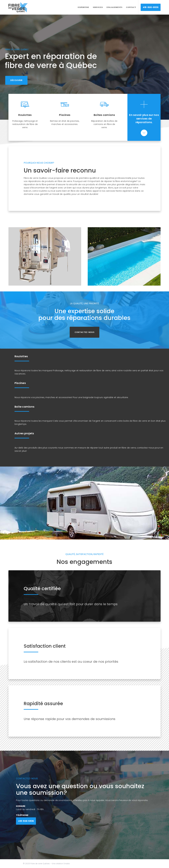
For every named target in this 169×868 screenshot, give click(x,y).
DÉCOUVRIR (16, 80)
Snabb (67, 864)
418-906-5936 (151, 7)
